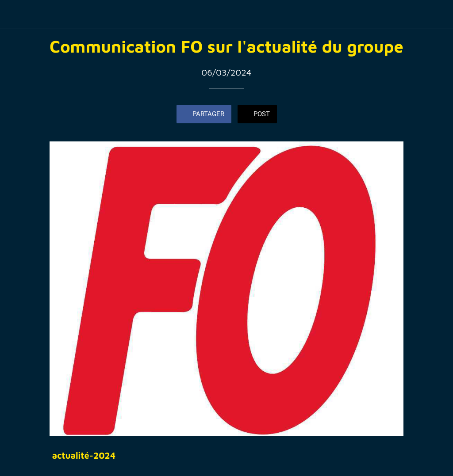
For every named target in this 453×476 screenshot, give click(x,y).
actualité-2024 (84, 455)
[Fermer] (14, 14)
